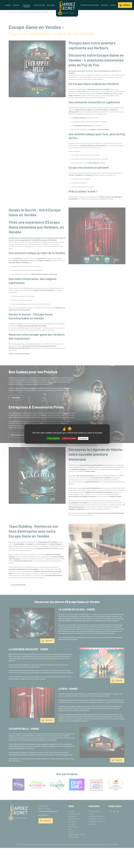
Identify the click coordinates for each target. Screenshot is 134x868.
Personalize (83, 438)
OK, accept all (53, 438)
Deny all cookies (69, 438)
